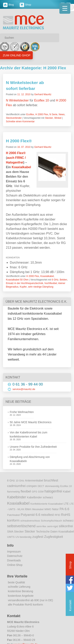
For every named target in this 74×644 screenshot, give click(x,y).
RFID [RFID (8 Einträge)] (57, 515)
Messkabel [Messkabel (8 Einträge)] (38, 509)
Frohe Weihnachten (22, 412)
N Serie (53, 114)
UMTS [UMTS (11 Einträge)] (11, 537)
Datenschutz (15, 556)
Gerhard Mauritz (43, 94)
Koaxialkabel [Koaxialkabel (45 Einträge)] (18, 503)
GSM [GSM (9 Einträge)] (41, 492)
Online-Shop (15, 565)
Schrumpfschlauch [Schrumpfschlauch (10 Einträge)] (51, 521)
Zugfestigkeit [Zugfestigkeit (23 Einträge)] (54, 537)
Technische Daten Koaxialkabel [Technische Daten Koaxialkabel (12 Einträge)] (55, 532)
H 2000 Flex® (19, 141)
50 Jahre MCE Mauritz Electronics (31, 422)
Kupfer (23, 287)
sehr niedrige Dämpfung (41, 287)
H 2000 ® (16, 153)
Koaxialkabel (21, 167)
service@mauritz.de (24, 389)
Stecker (49, 118)
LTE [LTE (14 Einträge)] (66, 504)
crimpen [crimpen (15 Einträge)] (32, 486)
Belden (63, 280)
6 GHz (55, 280)
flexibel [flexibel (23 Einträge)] (26, 491)
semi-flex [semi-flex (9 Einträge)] (41, 526)
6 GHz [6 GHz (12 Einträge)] (11, 481)
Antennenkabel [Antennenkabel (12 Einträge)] (34, 481)
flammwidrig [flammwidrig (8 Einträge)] (13, 492)
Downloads (14, 560)
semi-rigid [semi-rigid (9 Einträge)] (52, 526)
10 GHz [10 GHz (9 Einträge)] (20, 481)
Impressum (14, 552)
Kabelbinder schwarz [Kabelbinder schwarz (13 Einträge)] (40, 497)
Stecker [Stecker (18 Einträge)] (30, 531)
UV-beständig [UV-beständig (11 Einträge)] (24, 537)
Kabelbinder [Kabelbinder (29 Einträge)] (17, 497)
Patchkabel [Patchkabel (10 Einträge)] (13, 515)
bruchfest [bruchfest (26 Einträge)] (51, 480)
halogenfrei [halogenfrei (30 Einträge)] (53, 491)
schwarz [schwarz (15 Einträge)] (68, 521)
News (62, 114)
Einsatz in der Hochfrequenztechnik (25, 283)
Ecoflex (30, 114)
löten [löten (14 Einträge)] (28, 509)
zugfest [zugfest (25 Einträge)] (38, 537)
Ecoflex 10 (42, 100)
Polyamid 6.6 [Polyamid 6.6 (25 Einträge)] (30, 515)
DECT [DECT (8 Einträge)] (41, 486)
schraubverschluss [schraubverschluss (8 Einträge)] (30, 521)
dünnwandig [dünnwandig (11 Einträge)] (52, 486)
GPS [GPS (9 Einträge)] (34, 492)
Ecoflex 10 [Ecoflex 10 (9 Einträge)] (66, 486)
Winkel (58, 118)
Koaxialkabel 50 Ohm (17, 280)
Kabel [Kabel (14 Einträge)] (67, 491)
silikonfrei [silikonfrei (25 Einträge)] (66, 526)
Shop (25, 5)
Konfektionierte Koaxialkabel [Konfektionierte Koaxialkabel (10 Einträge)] (47, 504)
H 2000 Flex (42, 114)
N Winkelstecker (17, 100)
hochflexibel (51, 283)
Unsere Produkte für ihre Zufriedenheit (33, 447)
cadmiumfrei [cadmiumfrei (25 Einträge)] (16, 486)
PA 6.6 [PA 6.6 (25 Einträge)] (64, 509)
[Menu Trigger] (65, 8)
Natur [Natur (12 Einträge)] (55, 509)
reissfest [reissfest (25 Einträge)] (48, 515)
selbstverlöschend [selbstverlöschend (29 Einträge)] (21, 526)
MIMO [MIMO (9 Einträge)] (48, 509)
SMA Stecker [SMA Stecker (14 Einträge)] (15, 532)
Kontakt (70, 606)
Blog (8, 5)
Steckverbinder (14, 118)
